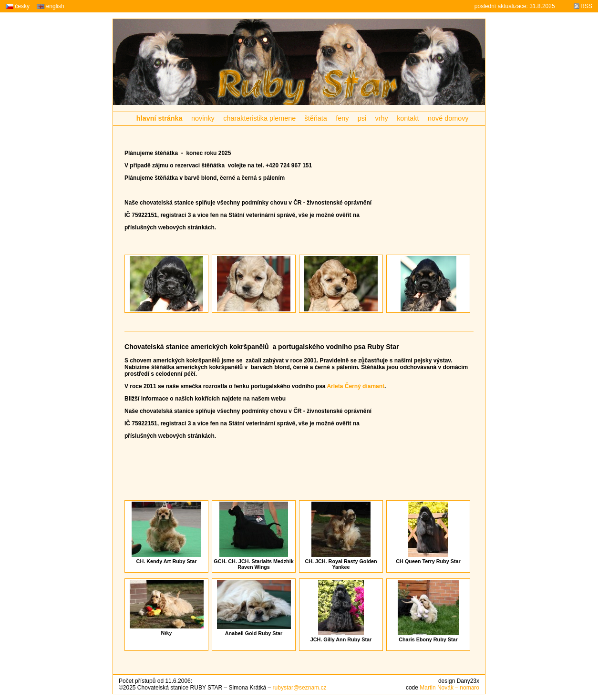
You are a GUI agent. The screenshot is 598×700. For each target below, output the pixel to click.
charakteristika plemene (259, 118)
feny (342, 118)
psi (362, 118)
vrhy (382, 118)
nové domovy (448, 118)
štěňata (316, 118)
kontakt (408, 118)
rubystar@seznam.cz (300, 688)
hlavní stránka (160, 118)
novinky (203, 118)
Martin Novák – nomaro (449, 688)
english (50, 6)
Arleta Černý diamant (356, 386)
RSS (586, 6)
